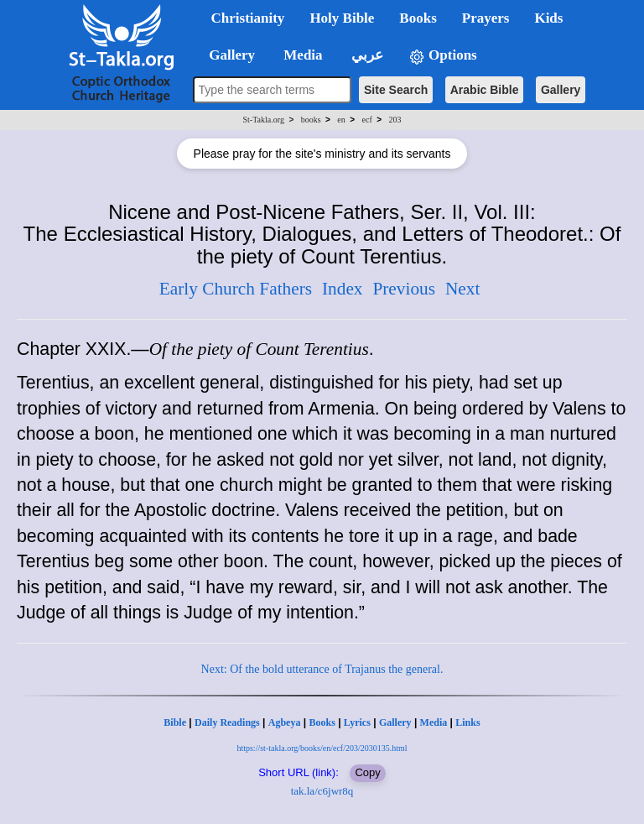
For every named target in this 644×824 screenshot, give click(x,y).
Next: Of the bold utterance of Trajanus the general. (322, 669)
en (341, 120)
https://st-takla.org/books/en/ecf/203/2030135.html (322, 748)
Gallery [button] (227, 55)
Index (343, 289)
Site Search (396, 90)
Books (322, 722)
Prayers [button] (486, 18)
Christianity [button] (248, 18)
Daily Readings (227, 722)
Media (434, 722)
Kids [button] (548, 18)
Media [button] (301, 55)
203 (395, 120)
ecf (367, 120)
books (311, 120)
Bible (175, 722)
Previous (404, 289)
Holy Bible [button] (342, 18)
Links (467, 722)
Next (462, 289)
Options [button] (443, 56)
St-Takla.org (264, 120)
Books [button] (418, 18)
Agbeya (285, 722)
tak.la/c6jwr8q (322, 791)
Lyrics (357, 722)
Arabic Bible (485, 90)
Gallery (561, 90)
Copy (367, 772)
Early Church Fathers (236, 289)
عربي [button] (366, 55)
